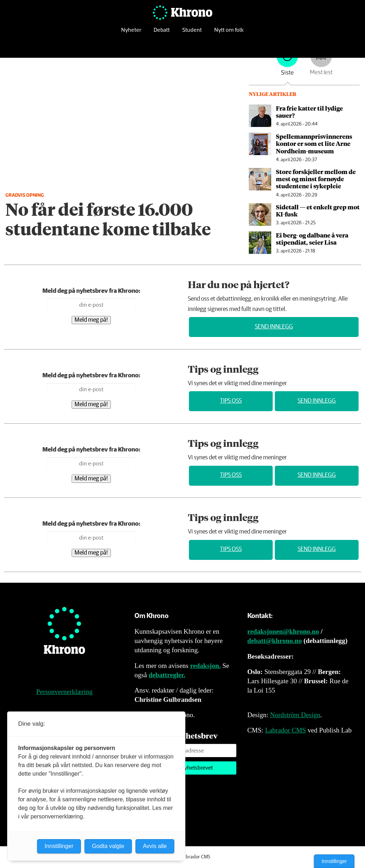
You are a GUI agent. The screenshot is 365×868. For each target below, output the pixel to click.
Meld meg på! (91, 320)
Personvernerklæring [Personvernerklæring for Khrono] (65, 692)
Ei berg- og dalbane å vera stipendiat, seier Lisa (312, 239)
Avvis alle (155, 846)
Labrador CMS (286, 730)
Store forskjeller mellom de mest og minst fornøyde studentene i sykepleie (316, 179)
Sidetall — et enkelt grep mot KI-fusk (318, 210)
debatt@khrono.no (275, 641)
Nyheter (131, 34)
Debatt (162, 34)
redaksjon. (206, 666)
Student (192, 34)
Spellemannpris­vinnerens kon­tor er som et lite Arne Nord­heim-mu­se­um (314, 144)
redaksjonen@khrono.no (283, 631)
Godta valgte (108, 846)
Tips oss (231, 401)
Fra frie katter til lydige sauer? (309, 112)
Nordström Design (295, 715)
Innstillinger (334, 861)
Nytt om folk (229, 34)
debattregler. (167, 675)
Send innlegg (274, 327)
